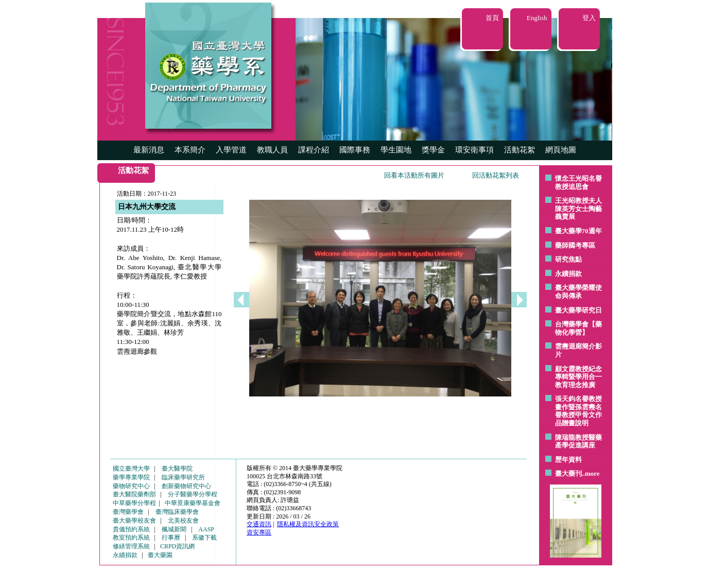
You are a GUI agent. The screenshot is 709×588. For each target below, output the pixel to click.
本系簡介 (190, 150)
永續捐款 (568, 274)
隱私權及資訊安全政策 (308, 524)
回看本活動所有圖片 (414, 175)
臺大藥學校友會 (134, 521)
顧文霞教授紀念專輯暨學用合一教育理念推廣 (578, 377)
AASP (206, 529)
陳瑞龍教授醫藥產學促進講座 (578, 442)
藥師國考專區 (575, 245)
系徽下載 (204, 538)
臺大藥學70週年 (578, 231)
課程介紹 (314, 150)
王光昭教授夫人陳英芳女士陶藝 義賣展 (578, 209)
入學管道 (231, 150)
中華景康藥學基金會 (193, 503)
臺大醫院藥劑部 (134, 494)
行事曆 (171, 538)
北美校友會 (183, 521)
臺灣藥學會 (128, 512)
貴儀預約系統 (131, 529)
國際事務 (355, 150)
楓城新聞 (174, 529)
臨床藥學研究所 (183, 477)
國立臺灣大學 (131, 469)
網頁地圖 (561, 150)
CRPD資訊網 (177, 546)
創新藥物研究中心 (186, 486)
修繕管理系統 (131, 546)
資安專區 (259, 532)
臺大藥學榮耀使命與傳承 (578, 292)
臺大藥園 (160, 555)
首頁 (492, 18)
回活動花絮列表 (496, 175)
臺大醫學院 (177, 469)
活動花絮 (520, 150)
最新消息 (149, 150)
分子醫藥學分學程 (193, 494)
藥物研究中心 (131, 486)
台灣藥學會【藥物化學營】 (578, 328)
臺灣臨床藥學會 (177, 512)
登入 (589, 18)
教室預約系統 (131, 538)
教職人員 (272, 150)
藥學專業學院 (131, 477)
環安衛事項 (474, 150)
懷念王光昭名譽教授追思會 (578, 183)
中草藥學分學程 (134, 503)
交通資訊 (259, 524)
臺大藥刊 (568, 473)
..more (591, 473)
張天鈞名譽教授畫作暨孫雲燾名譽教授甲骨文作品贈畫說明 (578, 411)
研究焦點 (568, 259)
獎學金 (433, 150)
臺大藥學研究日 (578, 310)
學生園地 (396, 150)
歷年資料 (568, 460)
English (537, 18)
